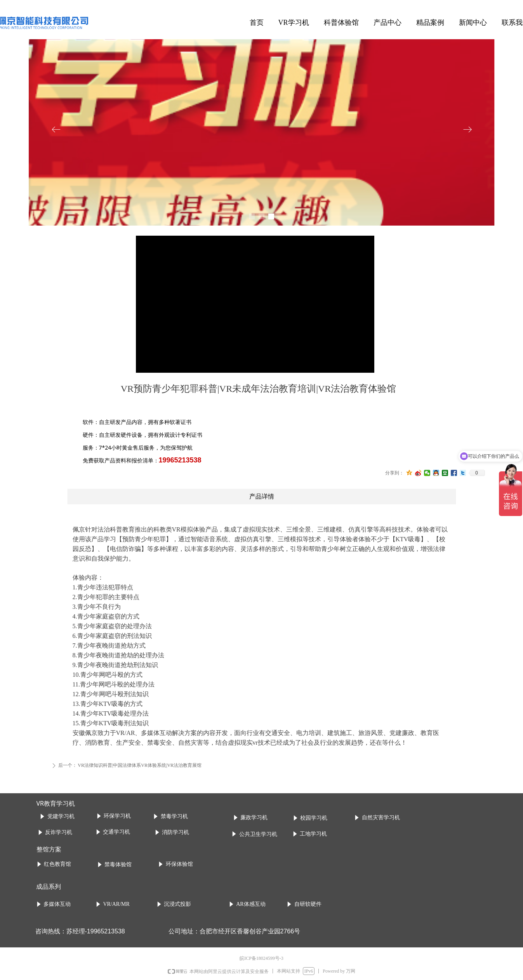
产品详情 (262, 496)
